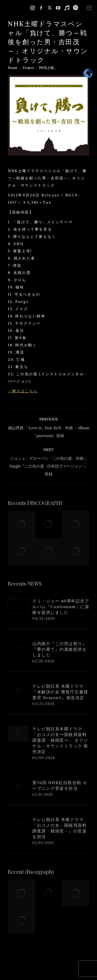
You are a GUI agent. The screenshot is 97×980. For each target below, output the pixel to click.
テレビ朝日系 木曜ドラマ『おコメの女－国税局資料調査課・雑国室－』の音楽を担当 (59, 828)
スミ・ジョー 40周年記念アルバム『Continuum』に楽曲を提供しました (61, 607)
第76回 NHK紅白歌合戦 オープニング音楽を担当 (60, 785)
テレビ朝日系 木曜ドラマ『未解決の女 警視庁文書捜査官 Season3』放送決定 (60, 692)
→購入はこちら (23, 391)
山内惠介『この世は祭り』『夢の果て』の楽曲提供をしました (59, 649)
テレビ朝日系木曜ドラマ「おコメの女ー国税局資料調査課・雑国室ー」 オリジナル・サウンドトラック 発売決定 (60, 740)
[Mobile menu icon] (89, 8)
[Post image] (18, 606)
